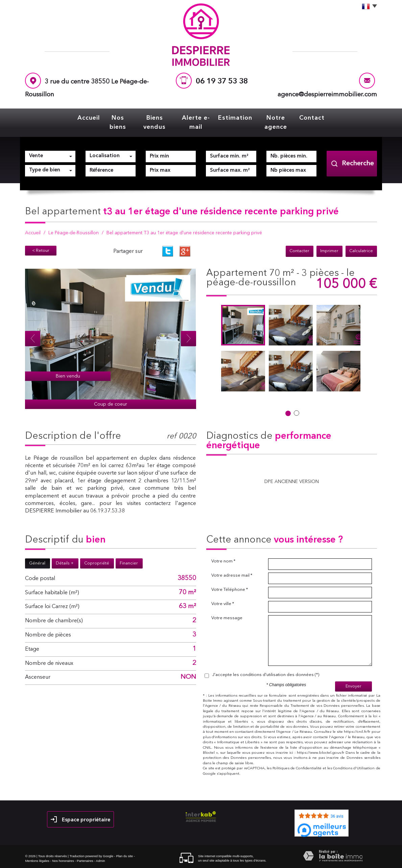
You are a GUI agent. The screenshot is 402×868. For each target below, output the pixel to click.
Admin (101, 861)
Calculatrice (361, 251)
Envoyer (353, 686)
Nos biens (118, 123)
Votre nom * (223, 561)
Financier (129, 563)
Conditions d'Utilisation (354, 768)
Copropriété (97, 563)
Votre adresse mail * (232, 575)
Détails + (65, 563)
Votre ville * (223, 604)
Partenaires (85, 861)
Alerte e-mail (196, 123)
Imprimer (330, 251)
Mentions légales (37, 861)
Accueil (89, 118)
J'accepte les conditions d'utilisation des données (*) (266, 675)
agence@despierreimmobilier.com (327, 95)
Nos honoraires (63, 861)
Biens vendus (155, 123)
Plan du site (124, 856)
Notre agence (276, 123)
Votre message (227, 618)
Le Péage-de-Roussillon (74, 233)
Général (37, 563)
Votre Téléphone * (230, 590)
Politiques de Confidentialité (297, 768)
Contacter (300, 251)
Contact (312, 118)
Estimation (235, 118)
